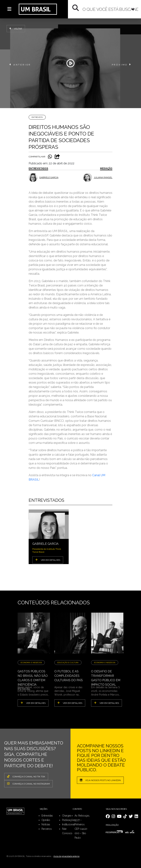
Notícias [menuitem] (46, 824)
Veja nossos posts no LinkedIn (100, 780)
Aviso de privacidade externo (66, 856)
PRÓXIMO (122, 65)
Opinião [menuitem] (46, 820)
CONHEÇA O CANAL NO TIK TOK (26, 776)
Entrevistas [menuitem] (47, 816)
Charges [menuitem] (67, 816)
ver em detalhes (33, 703)
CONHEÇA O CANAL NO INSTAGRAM (28, 784)
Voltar (16, 28)
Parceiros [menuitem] (47, 829)
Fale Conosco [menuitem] (67, 831)
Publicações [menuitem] (69, 820)
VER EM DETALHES (48, 560)
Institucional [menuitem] (68, 824)
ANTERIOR (20, 65)
